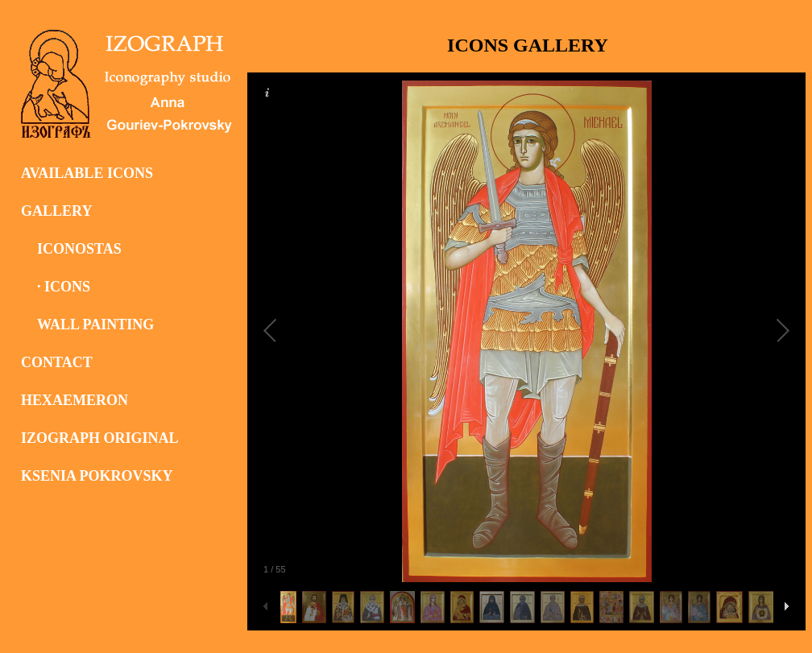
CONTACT (57, 362)
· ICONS (64, 287)
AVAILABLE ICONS (87, 173)
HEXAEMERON (75, 400)
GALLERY (56, 211)
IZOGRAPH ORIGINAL (100, 438)
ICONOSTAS (79, 249)
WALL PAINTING (95, 324)
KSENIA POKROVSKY (97, 476)
